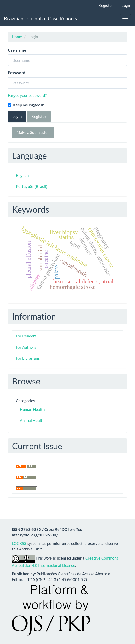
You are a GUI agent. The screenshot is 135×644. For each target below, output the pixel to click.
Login (126, 5)
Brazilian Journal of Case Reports (40, 18)
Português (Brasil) (32, 186)
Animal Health (32, 420)
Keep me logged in (26, 105)
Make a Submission (33, 132)
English (22, 175)
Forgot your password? (27, 95)
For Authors (26, 347)
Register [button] (39, 116)
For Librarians (28, 358)
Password (17, 73)
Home (17, 37)
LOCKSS (19, 543)
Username (17, 50)
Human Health (32, 409)
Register (106, 5)
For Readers (26, 336)
